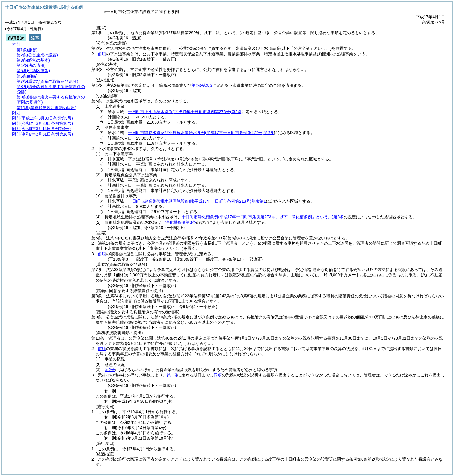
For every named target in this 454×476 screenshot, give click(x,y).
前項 (102, 54)
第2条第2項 (202, 85)
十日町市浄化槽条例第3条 (263, 217)
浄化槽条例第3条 (181, 222)
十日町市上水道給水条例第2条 (185, 112)
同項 (218, 375)
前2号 (110, 370)
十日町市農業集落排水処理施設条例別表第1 (197, 201)
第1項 (172, 375)
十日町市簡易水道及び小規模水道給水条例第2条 (201, 133)
